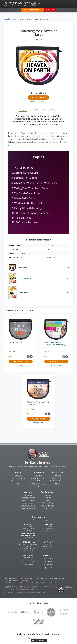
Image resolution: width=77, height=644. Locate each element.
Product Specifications (50, 110)
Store (14, 19)
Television (38, 472)
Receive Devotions (39, 640)
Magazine (58, 472)
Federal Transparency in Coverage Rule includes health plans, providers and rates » (25, 592)
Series (22, 19)
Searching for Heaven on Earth (38, 19)
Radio (18, 472)
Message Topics (35, 110)
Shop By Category (32, 10)
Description (23, 110)
